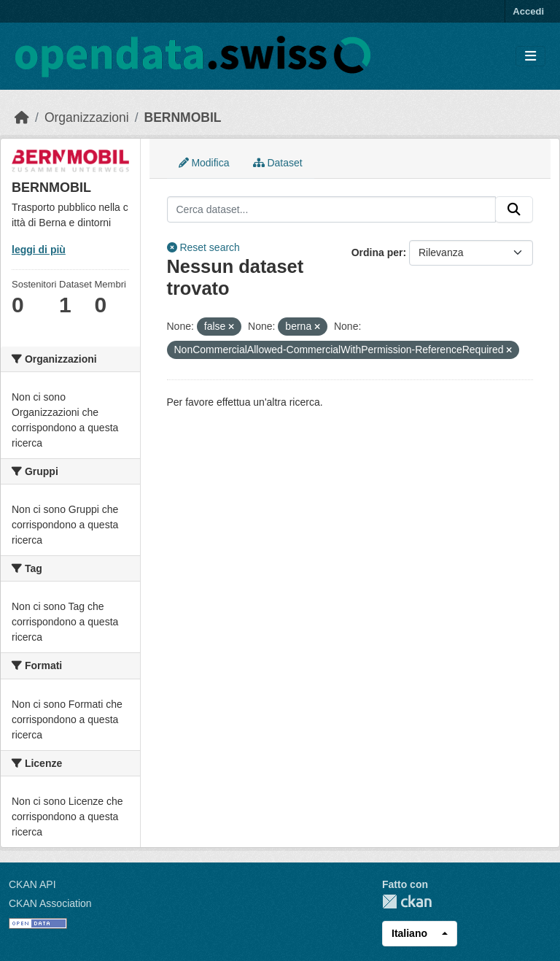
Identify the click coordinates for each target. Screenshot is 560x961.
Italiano (409, 933)
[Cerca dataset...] (332, 209)
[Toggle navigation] (530, 57)
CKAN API (32, 884)
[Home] (22, 117)
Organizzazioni (87, 117)
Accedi (528, 11)
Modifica (204, 163)
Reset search (203, 247)
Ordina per (377, 252)
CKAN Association (50, 903)
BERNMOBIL (183, 117)
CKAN (407, 902)
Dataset (278, 163)
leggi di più (39, 250)
